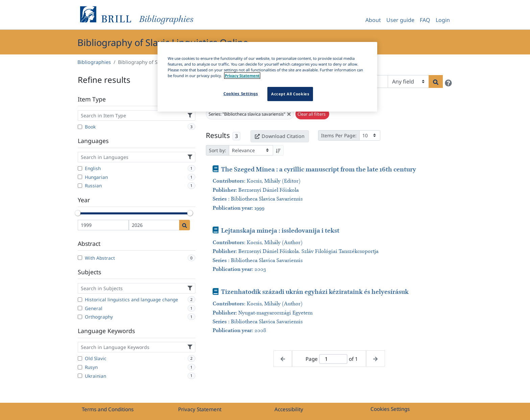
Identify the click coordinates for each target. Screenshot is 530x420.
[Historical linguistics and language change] (80, 300)
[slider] (78, 213)
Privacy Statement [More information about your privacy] (242, 76)
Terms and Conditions (108, 409)
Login (443, 20)
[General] (80, 308)
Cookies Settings (390, 409)
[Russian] (80, 186)
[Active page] (333, 359)
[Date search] (185, 225)
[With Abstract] (80, 258)
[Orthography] (80, 317)
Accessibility (289, 409)
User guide (400, 20)
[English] (80, 168)
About (373, 20)
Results (218, 135)
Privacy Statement (200, 409)
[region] (267, 77)
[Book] (80, 127)
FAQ (425, 20)
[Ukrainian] (80, 376)
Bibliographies (94, 62)
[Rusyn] (80, 367)
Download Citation (280, 136)
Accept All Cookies (290, 94)
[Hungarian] (80, 177)
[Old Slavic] (80, 358)
